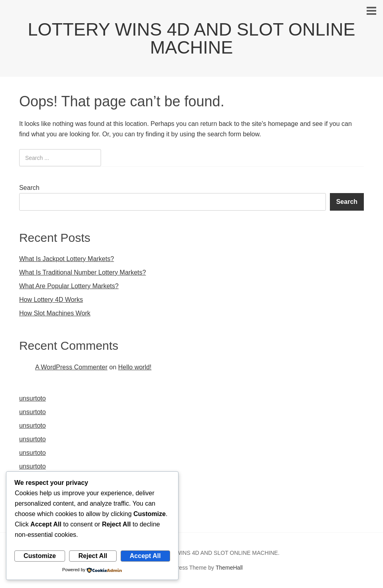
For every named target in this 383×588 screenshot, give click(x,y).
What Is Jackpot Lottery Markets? (66, 259)
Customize (40, 556)
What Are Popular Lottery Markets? (69, 286)
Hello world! (135, 367)
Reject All (93, 556)
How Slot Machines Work (55, 313)
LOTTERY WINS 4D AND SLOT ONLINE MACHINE (191, 38)
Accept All (145, 556)
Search (29, 188)
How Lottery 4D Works (51, 300)
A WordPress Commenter (71, 367)
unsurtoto (33, 398)
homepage (283, 124)
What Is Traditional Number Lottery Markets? (82, 272)
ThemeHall (229, 568)
